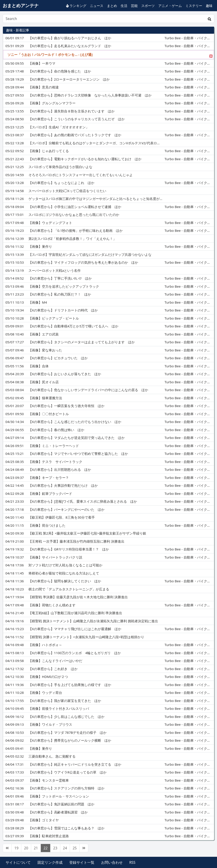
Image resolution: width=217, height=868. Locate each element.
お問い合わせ (112, 862)
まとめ (112, 6)
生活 (124, 6)
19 (16, 848)
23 (55, 848)
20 (26, 848)
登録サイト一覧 (82, 862)
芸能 (134, 6)
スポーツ (148, 6)
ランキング (76, 6)
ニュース (97, 6)
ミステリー (194, 6)
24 (65, 848)
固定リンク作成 (50, 862)
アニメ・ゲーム (170, 6)
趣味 (209, 6)
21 (36, 848)
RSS (132, 862)
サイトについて (18, 862)
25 (75, 848)
